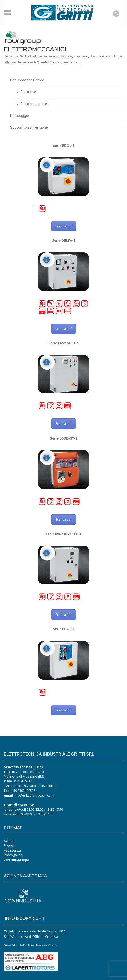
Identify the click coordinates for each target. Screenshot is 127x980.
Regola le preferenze (46, 945)
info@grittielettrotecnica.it (34, 795)
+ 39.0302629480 (23, 786)
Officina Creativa (45, 937)
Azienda (10, 841)
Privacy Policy (11, 945)
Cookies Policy (27, 945)
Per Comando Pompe (28, 80)
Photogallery (14, 855)
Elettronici (29, 92)
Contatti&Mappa (16, 860)
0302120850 (47, 786)
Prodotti (10, 845)
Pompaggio (20, 116)
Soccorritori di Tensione (29, 127)
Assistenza (12, 850)
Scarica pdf (64, 226)
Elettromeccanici (34, 104)
